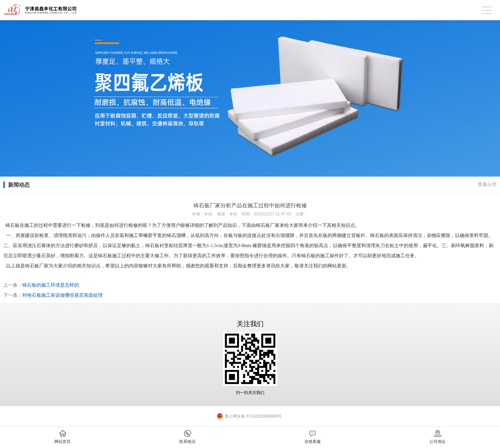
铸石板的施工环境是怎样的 (51, 285)
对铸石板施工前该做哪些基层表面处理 (62, 295)
